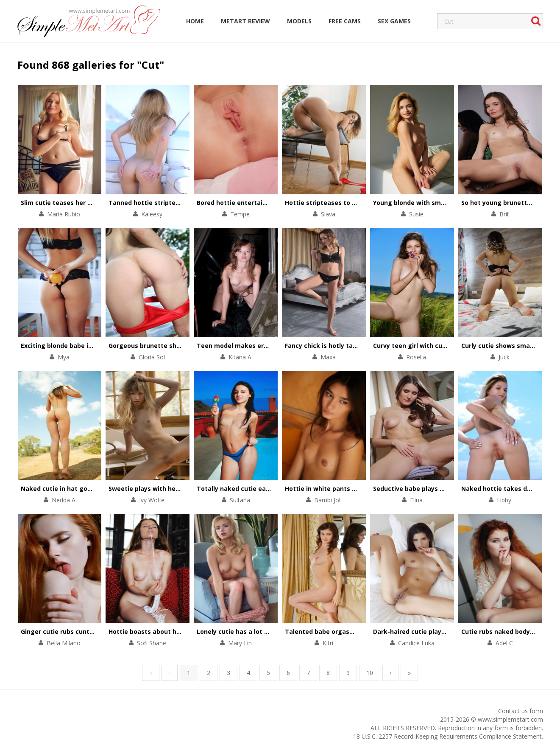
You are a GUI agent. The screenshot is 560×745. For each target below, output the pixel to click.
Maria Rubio (64, 214)
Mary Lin (240, 643)
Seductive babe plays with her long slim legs (441, 489)
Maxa (328, 357)
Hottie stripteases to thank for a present (349, 203)
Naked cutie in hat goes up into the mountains (93, 489)
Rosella (416, 357)
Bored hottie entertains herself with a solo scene (273, 203)
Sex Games (394, 21)
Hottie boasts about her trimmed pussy (170, 632)
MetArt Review (245, 21)
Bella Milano (64, 643)
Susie (416, 214)
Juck (504, 357)
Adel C (504, 643)
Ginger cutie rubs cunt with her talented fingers (95, 632)
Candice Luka (416, 643)
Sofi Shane (152, 643)
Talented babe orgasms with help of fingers (353, 632)
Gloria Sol (152, 357)
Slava (328, 214)
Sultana (240, 500)
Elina (416, 500)
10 (370, 673)
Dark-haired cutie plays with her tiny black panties (451, 632)
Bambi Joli (328, 500)
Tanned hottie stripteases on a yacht (166, 203)
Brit (504, 214)
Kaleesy (152, 214)
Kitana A (240, 357)
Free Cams (345, 21)
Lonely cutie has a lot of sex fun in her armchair (270, 632)
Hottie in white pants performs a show (344, 489)
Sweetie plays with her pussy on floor (166, 489)
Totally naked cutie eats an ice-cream (255, 489)
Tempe (240, 214)
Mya (64, 357)
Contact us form (521, 711)
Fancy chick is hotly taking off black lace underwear (364, 346)
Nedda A (64, 500)
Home (195, 21)
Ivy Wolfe (152, 500)
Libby (504, 500)
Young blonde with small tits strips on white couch (451, 203)
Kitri (328, 643)
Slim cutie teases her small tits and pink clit (88, 203)
